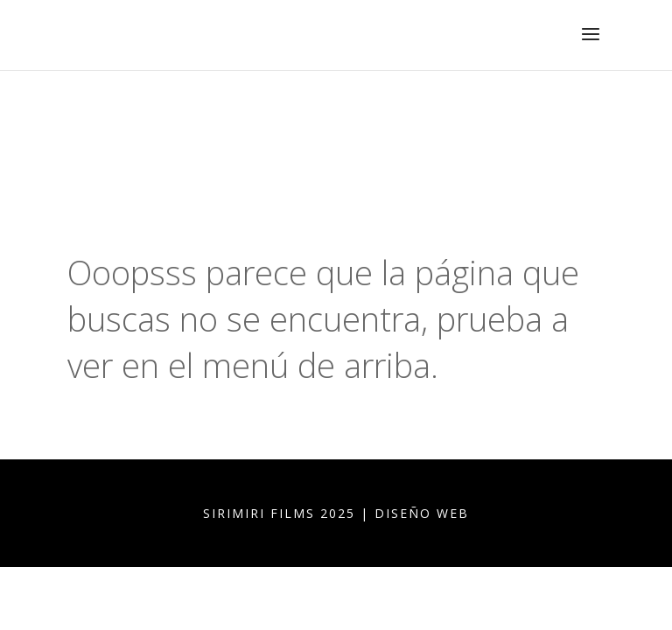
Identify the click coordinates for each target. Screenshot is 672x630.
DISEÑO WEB (422, 513)
